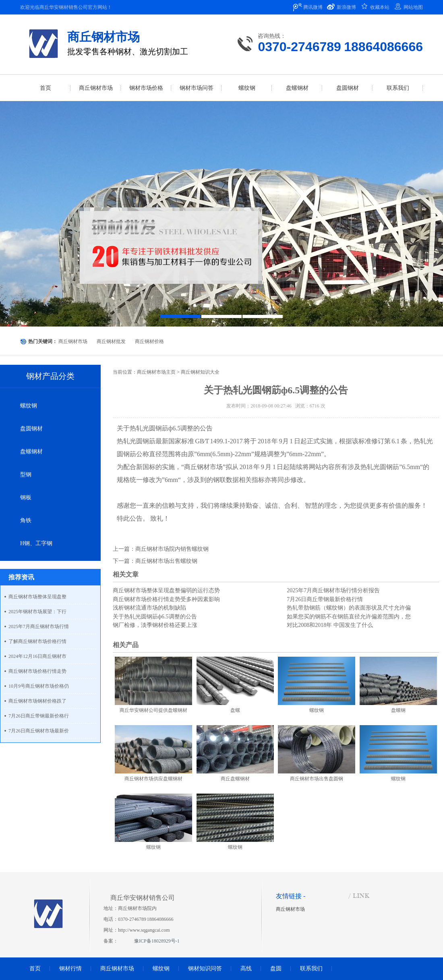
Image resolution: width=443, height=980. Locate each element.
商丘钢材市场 (73, 341)
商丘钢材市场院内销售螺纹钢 (172, 549)
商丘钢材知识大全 (200, 372)
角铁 (26, 520)
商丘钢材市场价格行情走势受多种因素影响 (166, 599)
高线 (246, 969)
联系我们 (311, 969)
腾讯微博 (313, 7)
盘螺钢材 (31, 452)
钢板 (26, 497)
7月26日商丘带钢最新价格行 (39, 716)
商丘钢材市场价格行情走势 (37, 671)
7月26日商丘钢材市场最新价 (39, 731)
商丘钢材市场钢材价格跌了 (37, 701)
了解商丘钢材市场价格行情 (37, 641)
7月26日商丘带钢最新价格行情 (325, 599)
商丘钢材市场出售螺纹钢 (166, 561)
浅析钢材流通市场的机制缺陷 (149, 608)
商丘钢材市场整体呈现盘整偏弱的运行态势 (166, 590)
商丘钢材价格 (149, 341)
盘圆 (276, 969)
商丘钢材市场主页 (156, 372)
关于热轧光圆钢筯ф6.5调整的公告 (155, 617)
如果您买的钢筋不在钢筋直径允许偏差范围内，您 (349, 617)
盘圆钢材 (31, 429)
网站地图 (413, 7)
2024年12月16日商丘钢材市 (37, 656)
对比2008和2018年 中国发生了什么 (330, 625)
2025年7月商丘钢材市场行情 (39, 626)
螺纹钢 (29, 406)
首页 (35, 969)
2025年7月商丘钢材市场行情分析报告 (333, 590)
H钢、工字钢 (36, 543)
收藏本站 (380, 7)
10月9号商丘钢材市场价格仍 (39, 686)
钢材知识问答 (205, 969)
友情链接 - (291, 896)
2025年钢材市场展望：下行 (37, 612)
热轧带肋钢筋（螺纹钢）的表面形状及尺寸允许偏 (349, 608)
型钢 (26, 474)
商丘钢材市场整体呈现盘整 (37, 597)
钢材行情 (70, 969)
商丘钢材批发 (111, 341)
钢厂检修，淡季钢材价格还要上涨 (155, 625)
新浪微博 (346, 7)
